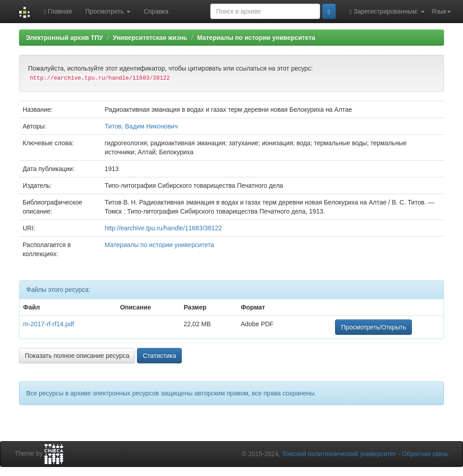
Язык (441, 11)
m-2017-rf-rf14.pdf (49, 324)
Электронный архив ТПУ (64, 38)
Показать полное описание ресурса (77, 356)
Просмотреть (108, 11)
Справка (156, 11)
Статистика (160, 356)
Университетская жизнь (150, 38)
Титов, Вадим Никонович (142, 126)
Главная (57, 12)
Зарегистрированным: (387, 12)
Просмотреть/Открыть (373, 327)
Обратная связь (425, 454)
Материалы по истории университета (256, 38)
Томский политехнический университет (339, 454)
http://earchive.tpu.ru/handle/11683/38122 (163, 228)
